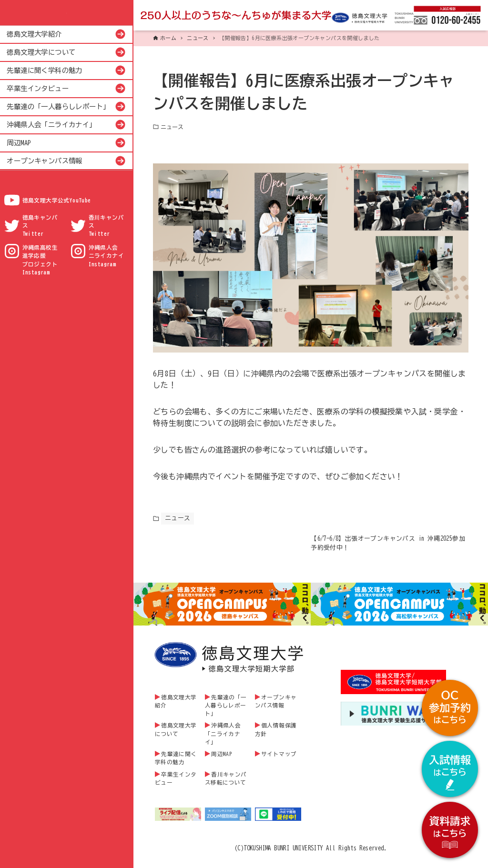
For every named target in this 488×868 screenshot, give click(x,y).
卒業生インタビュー (38, 88)
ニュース (172, 127)
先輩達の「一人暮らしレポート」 (58, 106)
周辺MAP (19, 143)
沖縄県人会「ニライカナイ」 (51, 125)
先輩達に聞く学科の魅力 (44, 70)
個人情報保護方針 (276, 737)
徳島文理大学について (41, 52)
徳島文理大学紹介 (34, 34)
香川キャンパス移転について (226, 786)
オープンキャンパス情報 (44, 161)
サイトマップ (279, 762)
